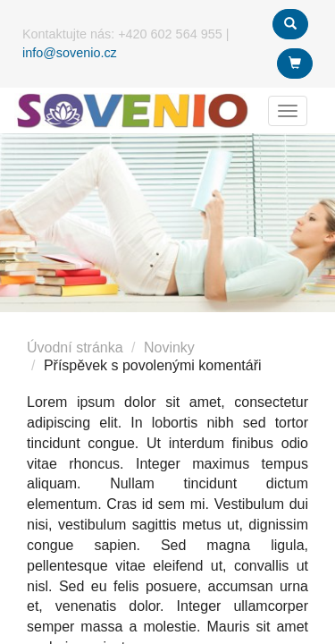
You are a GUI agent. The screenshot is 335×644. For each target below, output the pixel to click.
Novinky (169, 347)
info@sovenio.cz (70, 53)
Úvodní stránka (75, 347)
